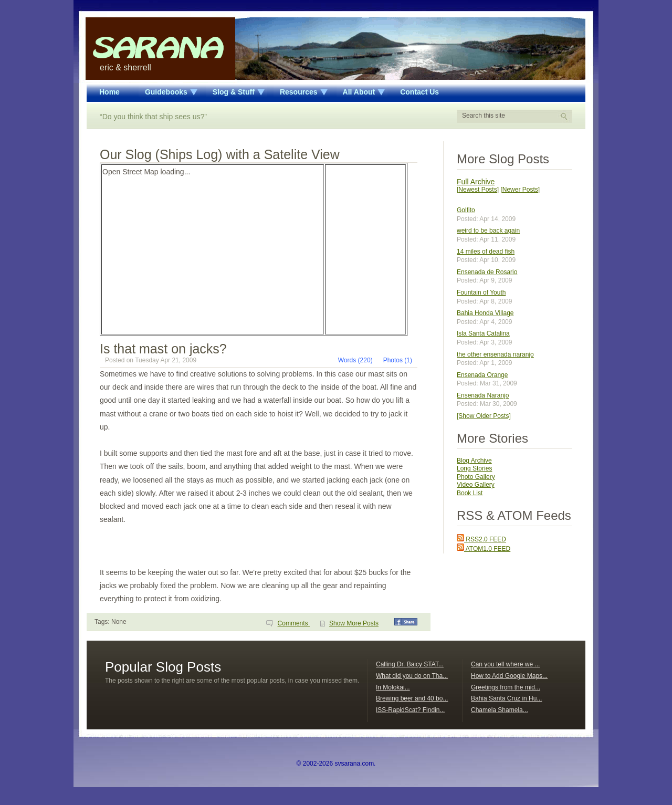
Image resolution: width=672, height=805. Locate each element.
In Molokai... (393, 687)
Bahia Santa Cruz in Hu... (506, 698)
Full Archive (476, 182)
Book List (470, 493)
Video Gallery (476, 485)
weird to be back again (488, 231)
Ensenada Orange (482, 375)
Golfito (466, 210)
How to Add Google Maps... (509, 676)
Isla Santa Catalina (483, 333)
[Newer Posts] (520, 190)
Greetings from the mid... (506, 687)
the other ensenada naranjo (495, 354)
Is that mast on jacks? (163, 349)
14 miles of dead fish (486, 252)
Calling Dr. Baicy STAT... (410, 664)
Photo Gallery (476, 477)
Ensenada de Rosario (487, 272)
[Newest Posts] (478, 190)
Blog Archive (474, 461)
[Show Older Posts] (484, 416)
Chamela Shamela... (500, 710)
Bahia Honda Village (485, 313)
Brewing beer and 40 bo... (412, 698)
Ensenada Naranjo (483, 395)
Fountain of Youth (481, 292)
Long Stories (474, 468)
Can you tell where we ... (505, 664)
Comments (294, 623)
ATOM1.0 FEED (484, 549)
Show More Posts (354, 623)
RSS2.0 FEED (481, 539)
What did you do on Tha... (412, 676)
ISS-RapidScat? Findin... (410, 710)
